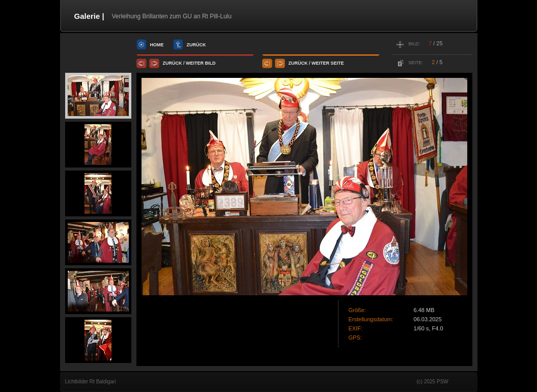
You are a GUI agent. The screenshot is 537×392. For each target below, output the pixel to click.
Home (157, 45)
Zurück (196, 45)
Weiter (195, 63)
